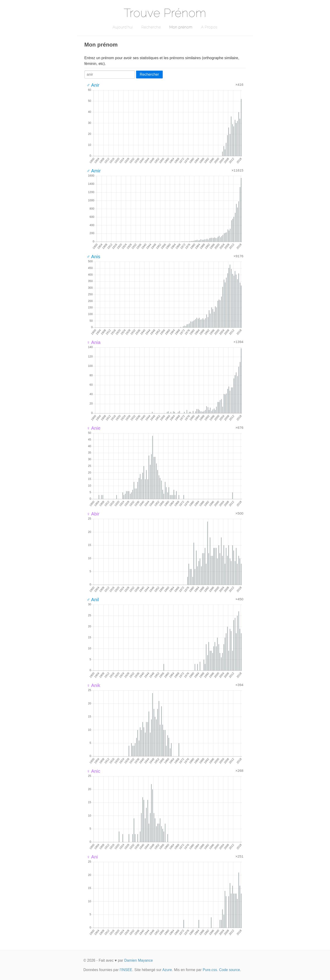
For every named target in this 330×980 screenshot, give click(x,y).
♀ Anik (93, 685)
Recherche (151, 27)
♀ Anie (93, 428)
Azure (167, 970)
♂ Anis (93, 257)
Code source (230, 970)
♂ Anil (93, 600)
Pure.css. (210, 970)
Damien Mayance (139, 960)
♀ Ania (93, 342)
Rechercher (149, 74)
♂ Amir (94, 171)
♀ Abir (93, 514)
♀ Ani (92, 857)
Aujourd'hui (123, 27)
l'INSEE (126, 970)
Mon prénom (181, 27)
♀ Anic (93, 771)
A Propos (209, 27)
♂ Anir (93, 85)
